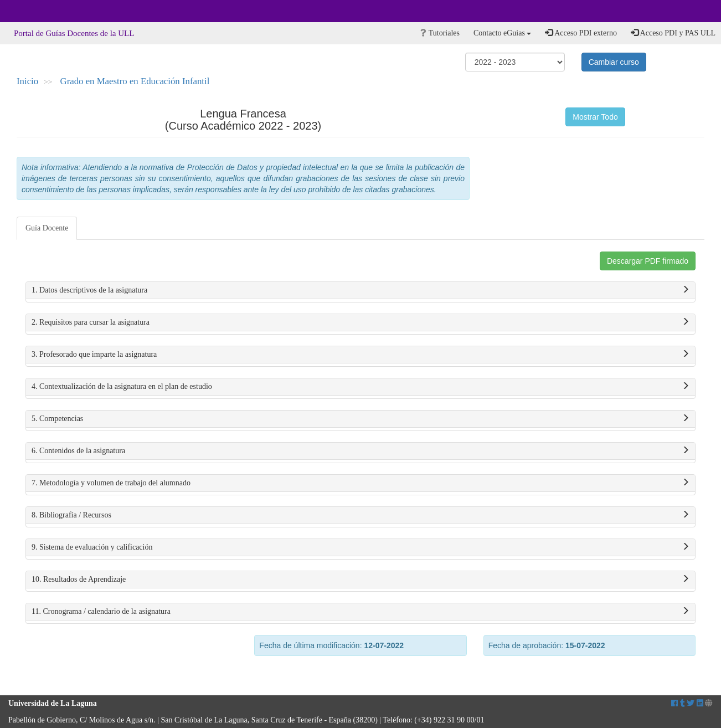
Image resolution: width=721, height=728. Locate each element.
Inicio (27, 81)
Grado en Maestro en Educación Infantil (135, 81)
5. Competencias (360, 419)
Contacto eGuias (502, 33)
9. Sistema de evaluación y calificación (360, 547)
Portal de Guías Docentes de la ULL (74, 33)
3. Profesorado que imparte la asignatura (360, 355)
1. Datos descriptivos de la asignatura (360, 290)
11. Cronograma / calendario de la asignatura (360, 612)
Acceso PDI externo (581, 33)
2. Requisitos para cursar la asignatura (360, 322)
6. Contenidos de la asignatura (360, 451)
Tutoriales (440, 33)
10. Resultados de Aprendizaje (360, 580)
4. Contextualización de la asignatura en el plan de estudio (360, 387)
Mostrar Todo (595, 117)
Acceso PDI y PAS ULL (673, 33)
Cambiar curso (614, 62)
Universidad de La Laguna (39, 11)
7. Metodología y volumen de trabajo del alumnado (360, 483)
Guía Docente (47, 228)
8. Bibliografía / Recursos (360, 515)
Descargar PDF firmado (648, 261)
